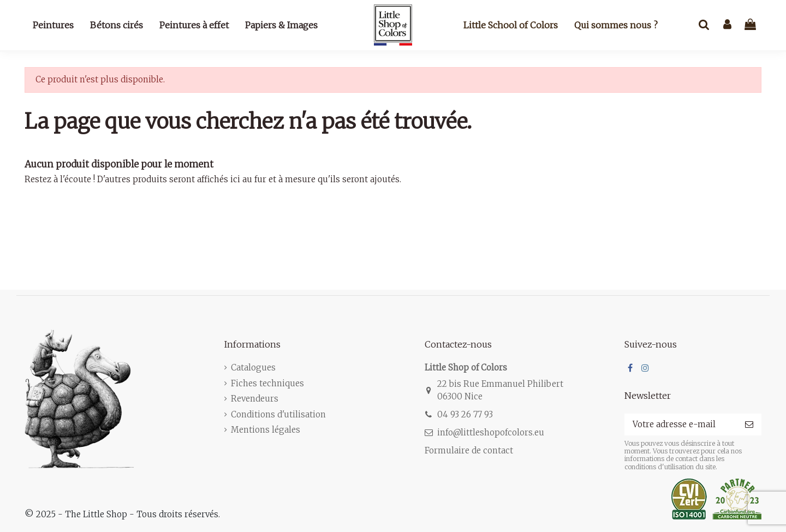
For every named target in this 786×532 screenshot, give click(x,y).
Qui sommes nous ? (616, 25)
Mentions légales (266, 430)
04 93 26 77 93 (465, 414)
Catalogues (253, 367)
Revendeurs (255, 399)
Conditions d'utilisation (278, 414)
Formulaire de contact (469, 450)
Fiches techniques (267, 383)
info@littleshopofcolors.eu (491, 432)
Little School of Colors (511, 25)
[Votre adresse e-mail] (681, 425)
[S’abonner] (749, 425)
